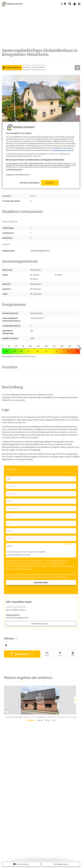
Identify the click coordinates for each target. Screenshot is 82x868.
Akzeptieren (50, 183)
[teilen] (77, 68)
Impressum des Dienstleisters (16, 607)
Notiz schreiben (39, 67)
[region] (41, 155)
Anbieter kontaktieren (12, 68)
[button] (22, 654)
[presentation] (79, 3)
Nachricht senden (21, 864)
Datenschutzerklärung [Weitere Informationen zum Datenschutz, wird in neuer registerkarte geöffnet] (59, 150)
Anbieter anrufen (61, 864)
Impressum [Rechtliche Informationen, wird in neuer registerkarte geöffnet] (70, 150)
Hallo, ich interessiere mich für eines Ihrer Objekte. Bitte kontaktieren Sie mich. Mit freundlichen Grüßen (41, 550)
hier (45, 566)
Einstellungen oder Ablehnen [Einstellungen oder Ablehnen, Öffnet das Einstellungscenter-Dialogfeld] (30, 183)
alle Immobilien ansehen (16, 610)
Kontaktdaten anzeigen (40, 624)
